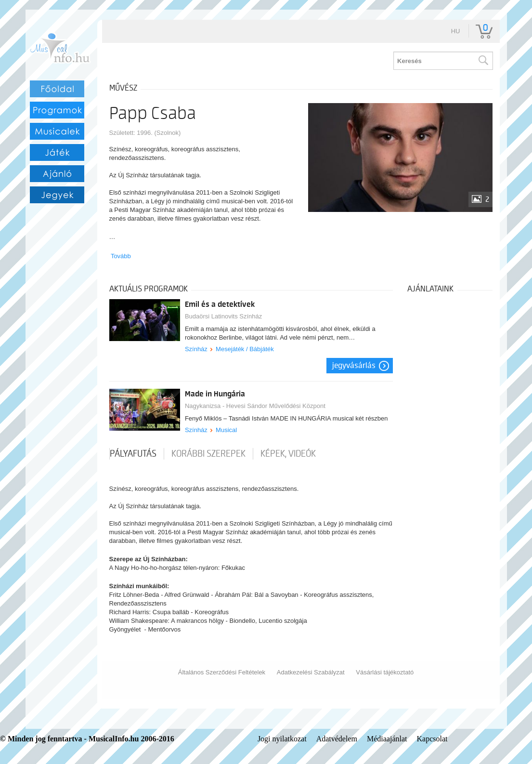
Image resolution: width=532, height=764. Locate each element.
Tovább (121, 256)
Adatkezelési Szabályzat (311, 672)
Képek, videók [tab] (288, 454)
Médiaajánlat (387, 739)
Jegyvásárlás (354, 366)
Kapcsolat (432, 739)
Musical (226, 430)
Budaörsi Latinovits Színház (223, 316)
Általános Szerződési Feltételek (222, 672)
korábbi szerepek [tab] (208, 454)
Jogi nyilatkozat (282, 739)
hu (456, 31)
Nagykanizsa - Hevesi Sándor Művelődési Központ (255, 406)
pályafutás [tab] (133, 454)
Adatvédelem (337, 739)
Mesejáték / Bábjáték (245, 349)
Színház (196, 349)
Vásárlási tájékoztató (385, 672)
